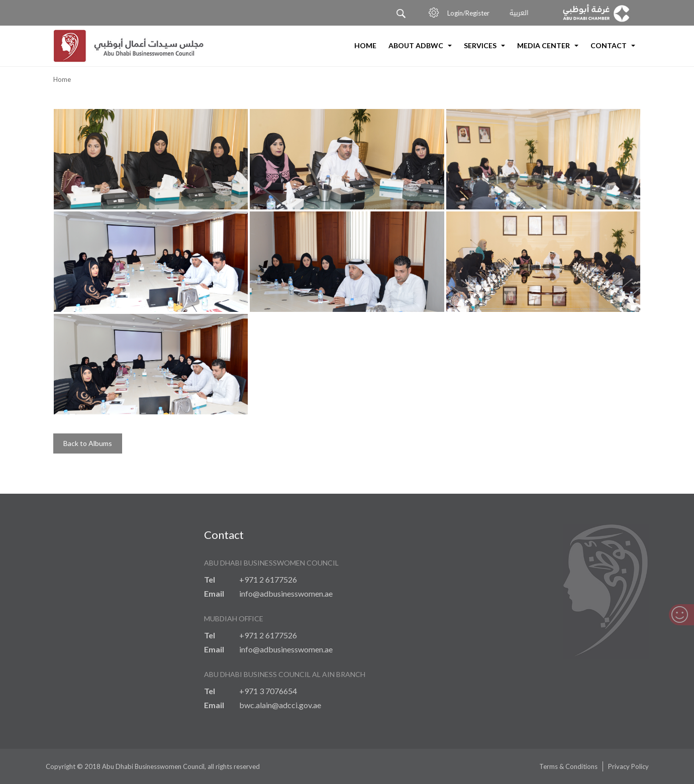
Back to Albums (88, 443)
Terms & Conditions (568, 766)
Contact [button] (613, 45)
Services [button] (484, 45)
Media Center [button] (548, 45)
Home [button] (365, 45)
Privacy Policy (628, 766)
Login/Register (470, 13)
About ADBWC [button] (420, 45)
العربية (520, 13)
